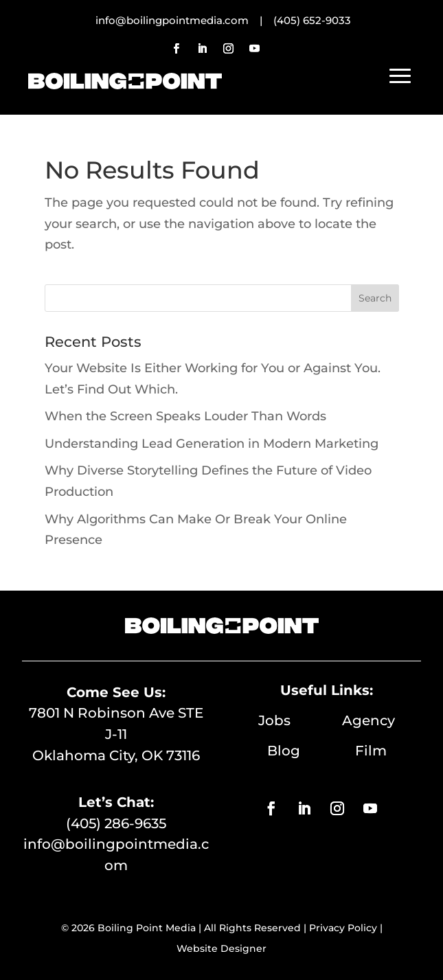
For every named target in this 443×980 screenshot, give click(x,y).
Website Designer (221, 948)
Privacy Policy (343, 928)
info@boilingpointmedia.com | (184, 20)
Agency (368, 720)
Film (371, 751)
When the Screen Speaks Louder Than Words (185, 416)
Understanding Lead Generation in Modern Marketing (212, 444)
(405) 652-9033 (312, 20)
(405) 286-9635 (116, 823)
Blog (311, 751)
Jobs (300, 720)
